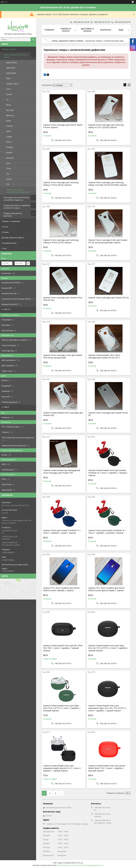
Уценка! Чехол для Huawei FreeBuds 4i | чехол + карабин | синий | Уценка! (62, 532)
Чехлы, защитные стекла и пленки (15, 56)
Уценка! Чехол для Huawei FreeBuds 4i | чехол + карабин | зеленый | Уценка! (107, 532)
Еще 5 (6, 407)
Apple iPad (11, 68)
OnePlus (10, 126)
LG (7, 100)
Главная (49, 30)
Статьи (5, 227)
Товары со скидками (11, 221)
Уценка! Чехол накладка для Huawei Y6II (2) (108, 298)
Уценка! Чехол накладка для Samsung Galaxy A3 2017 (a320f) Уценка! (106, 126)
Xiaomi (9, 179)
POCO (9, 142)
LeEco (9, 89)
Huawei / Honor (12, 84)
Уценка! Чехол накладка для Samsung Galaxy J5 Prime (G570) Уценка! (61, 241)
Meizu (9, 105)
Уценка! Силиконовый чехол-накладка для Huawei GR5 (63, 414)
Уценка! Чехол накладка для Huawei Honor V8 (108, 414)
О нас (4, 248)
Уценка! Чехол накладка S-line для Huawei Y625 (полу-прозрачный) (63, 356)
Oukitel (9, 137)
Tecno (9, 168)
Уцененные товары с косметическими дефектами (18, 191)
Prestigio (10, 147)
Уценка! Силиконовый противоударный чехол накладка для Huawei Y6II (62, 472)
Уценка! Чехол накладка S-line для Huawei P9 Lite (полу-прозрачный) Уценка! (108, 241)
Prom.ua (80, 863)
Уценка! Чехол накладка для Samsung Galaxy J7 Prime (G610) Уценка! (61, 184)
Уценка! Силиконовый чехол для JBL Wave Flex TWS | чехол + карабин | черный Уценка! (63, 648)
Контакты (106, 30)
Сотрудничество (9, 243)
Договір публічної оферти (13, 238)
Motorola (10, 115)
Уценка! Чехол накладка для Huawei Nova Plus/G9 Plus (63, 299)
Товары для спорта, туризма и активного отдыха (17, 207)
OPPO (9, 131)
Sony (8, 163)
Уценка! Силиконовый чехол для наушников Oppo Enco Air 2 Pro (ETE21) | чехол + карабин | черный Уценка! (107, 708)
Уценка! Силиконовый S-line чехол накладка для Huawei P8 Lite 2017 (104, 356)
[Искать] (33, 39)
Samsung (10, 158)
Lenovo (9, 94)
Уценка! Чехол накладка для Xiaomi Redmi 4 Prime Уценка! (63, 126)
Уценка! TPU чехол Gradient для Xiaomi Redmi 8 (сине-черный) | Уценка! (61, 589)
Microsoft (10, 110)
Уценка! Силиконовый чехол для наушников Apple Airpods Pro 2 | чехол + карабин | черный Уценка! (62, 768)
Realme (9, 153)
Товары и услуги (9, 49)
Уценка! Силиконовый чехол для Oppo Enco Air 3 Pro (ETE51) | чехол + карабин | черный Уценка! (108, 648)
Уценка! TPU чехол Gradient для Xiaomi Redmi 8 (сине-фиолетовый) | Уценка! (106, 589)
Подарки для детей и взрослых (13, 215)
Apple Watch (11, 73)
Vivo (8, 174)
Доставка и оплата (87, 30)
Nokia (9, 121)
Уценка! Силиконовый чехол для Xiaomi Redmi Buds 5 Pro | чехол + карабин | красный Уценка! (107, 768)
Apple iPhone (12, 63)
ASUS (8, 78)
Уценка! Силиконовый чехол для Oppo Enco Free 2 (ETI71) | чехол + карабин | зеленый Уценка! (62, 708)
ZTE (8, 184)
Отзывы (5, 232)
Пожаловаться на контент (68, 865)
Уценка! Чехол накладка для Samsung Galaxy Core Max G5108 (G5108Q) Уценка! (107, 184)
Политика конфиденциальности (91, 865)
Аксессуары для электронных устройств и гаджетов (16, 199)
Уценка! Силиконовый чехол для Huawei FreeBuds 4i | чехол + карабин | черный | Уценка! (108, 473)
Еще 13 (7, 309)
